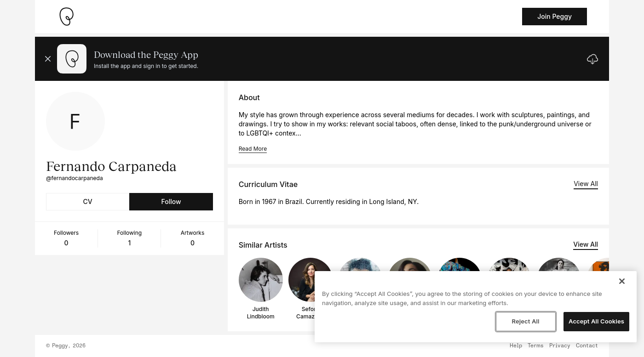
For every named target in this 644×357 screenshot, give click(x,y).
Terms (536, 346)
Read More (253, 149)
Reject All (525, 321)
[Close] (622, 281)
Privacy (560, 346)
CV (88, 201)
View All (586, 184)
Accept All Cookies (596, 321)
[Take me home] (66, 17)
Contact (587, 346)
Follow (171, 201)
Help (516, 346)
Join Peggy (555, 16)
